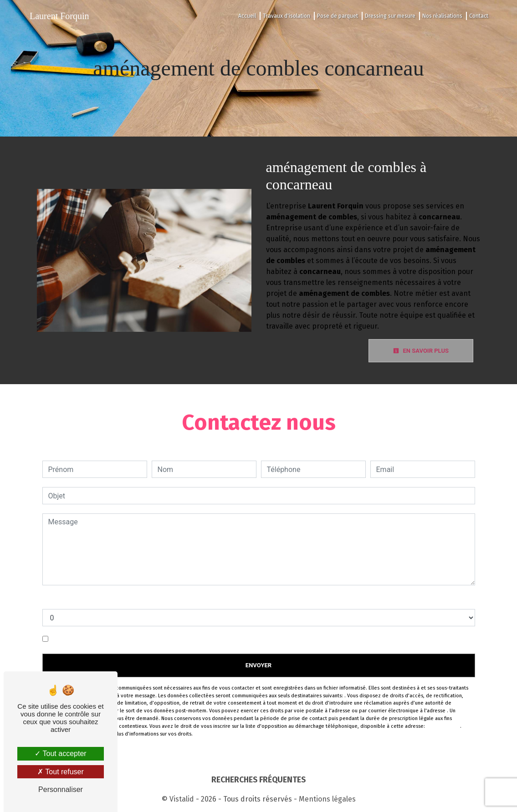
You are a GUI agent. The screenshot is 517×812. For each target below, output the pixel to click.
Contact (479, 16)
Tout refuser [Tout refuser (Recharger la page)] (61, 772)
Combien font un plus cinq (85, 600)
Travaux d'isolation (287, 16)
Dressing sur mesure (390, 16)
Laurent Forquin (59, 16)
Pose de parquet (338, 16)
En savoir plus (421, 351)
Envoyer (258, 665)
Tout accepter (60, 754)
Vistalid (182, 799)
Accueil (247, 16)
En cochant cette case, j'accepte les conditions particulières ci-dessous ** (170, 639)
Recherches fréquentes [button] (258, 780)
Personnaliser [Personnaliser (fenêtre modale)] (61, 789)
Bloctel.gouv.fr (443, 726)
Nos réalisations (442, 16)
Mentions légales (326, 799)
